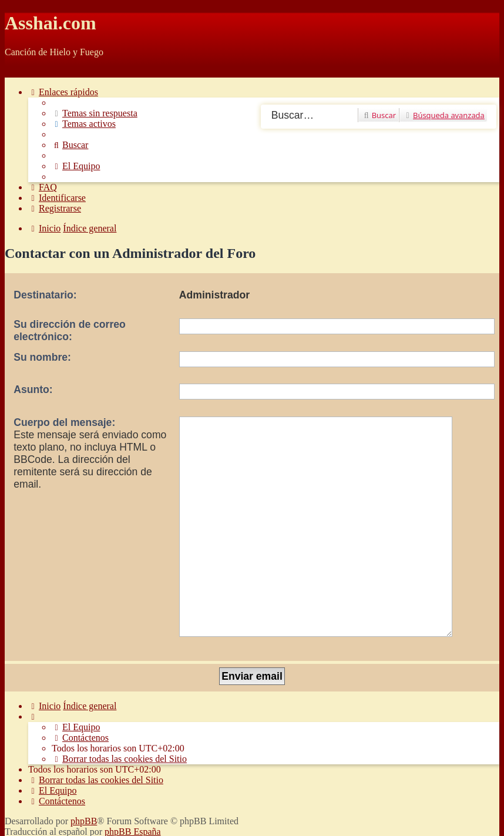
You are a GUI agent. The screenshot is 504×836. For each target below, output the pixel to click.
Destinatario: (45, 295)
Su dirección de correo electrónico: (70, 330)
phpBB (84, 749)
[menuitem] (95, 113)
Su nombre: (42, 357)
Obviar (18, 72)
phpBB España (133, 759)
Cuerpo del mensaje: (64, 422)
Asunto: (33, 390)
